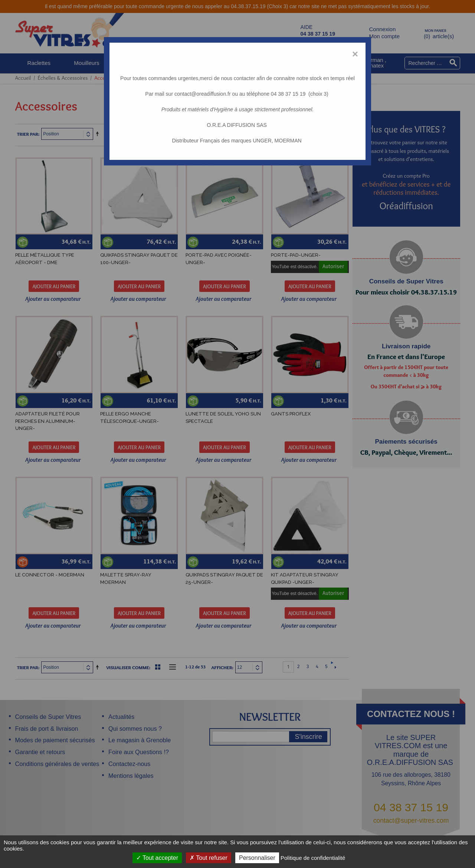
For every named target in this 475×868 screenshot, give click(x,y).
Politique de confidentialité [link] (313, 858)
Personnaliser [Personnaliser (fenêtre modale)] (257, 858)
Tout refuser (209, 858)
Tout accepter (157, 858)
